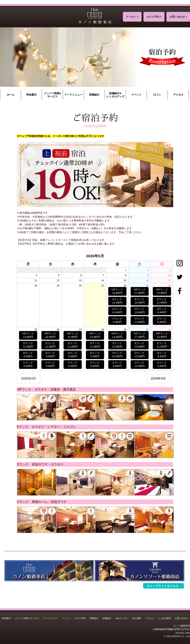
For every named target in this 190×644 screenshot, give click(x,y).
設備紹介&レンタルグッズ (115, 95)
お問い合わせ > (178, 17)
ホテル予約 (80, 618)
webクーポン (122, 618)
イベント (136, 95)
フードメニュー (73, 95)
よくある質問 (164, 618)
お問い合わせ (181, 618)
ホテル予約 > (154, 17)
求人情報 (137, 618)
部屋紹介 (94, 95)
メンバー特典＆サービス (27, 618)
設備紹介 (107, 618)
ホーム (11, 95)
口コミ (157, 95)
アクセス (178, 95)
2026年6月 (158, 378)
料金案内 (31, 95)
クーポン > (132, 17)
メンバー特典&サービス (52, 95)
